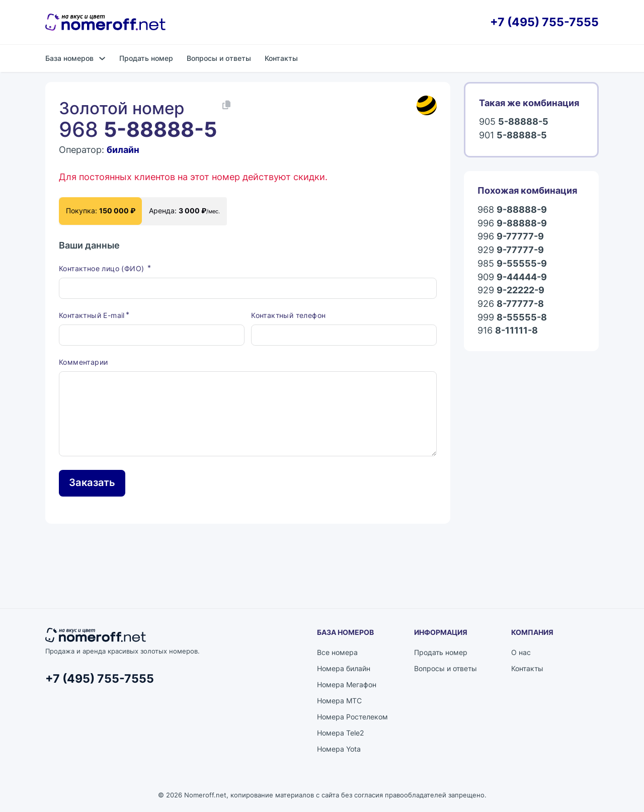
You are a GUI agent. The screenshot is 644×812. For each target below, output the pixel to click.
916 (508, 331)
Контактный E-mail (92, 315)
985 (512, 264)
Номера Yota (339, 749)
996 (512, 224)
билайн (123, 150)
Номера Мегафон (347, 684)
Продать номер (146, 58)
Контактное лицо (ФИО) (103, 268)
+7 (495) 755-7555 (544, 22)
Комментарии (83, 362)
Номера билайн (344, 668)
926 (511, 304)
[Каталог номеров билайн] (427, 106)
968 (512, 210)
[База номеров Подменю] (102, 58)
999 (512, 318)
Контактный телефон (288, 315)
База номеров (69, 58)
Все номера (337, 652)
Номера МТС (339, 701)
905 (514, 122)
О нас (521, 652)
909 (512, 277)
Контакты (281, 58)
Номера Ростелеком (352, 717)
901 (513, 136)
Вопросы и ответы (219, 58)
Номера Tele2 (340, 733)
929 (511, 250)
